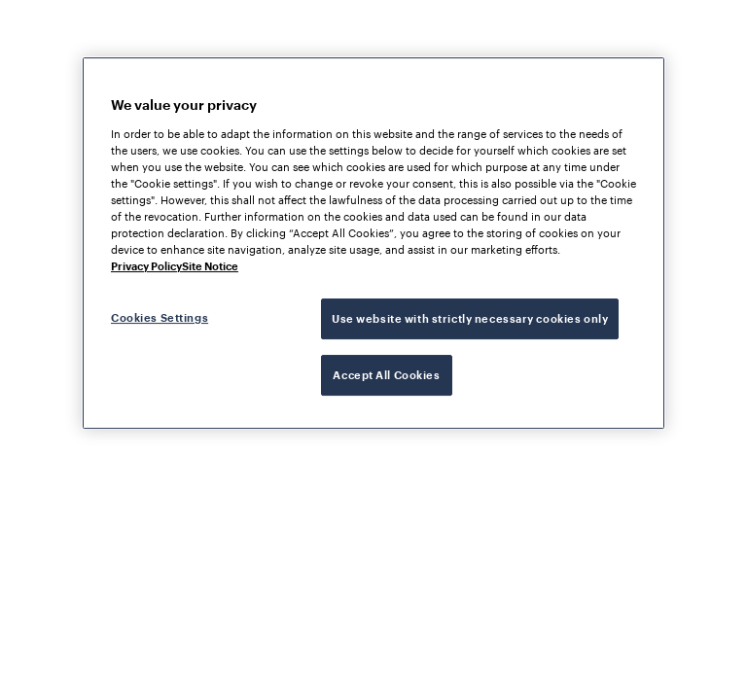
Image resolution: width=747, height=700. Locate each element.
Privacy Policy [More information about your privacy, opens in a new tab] (146, 266)
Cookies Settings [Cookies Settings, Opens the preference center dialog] (160, 317)
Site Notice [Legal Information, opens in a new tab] (210, 266)
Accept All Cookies (386, 375)
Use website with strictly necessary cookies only (470, 318)
